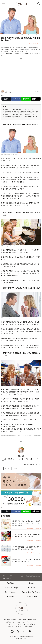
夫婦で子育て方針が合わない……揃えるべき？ (19, 109)
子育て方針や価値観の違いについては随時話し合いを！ (22, 117)
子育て (8, 469)
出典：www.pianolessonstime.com (10, 246)
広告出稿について (32, 619)
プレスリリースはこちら (11, 619)
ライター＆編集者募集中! (27, 626)
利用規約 (8, 622)
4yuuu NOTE (31, 597)
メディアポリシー (17, 622)
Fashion (11, 583)
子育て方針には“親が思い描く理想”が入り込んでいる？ (22, 112)
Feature (10, 597)
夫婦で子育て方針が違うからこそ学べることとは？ (20, 114)
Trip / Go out (11, 592)
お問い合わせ (23, 619)
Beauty (32, 583)
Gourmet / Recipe (11, 588)
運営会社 (32, 624)
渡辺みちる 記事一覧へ (31, 464)
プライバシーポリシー (29, 622)
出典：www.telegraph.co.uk (8, 318)
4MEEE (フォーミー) (13, 626)
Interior (31, 588)
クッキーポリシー (11, 624)
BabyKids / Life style (31, 592)
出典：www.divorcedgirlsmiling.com (31, 35)
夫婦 (16, 469)
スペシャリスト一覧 (23, 624)
